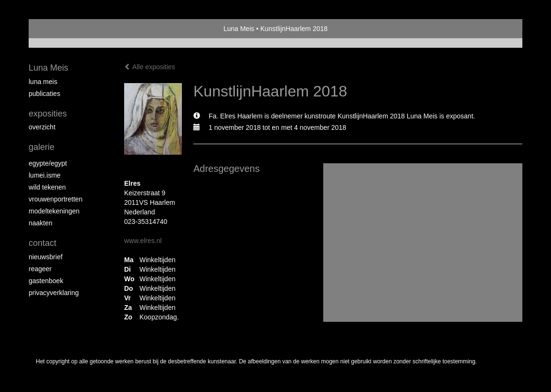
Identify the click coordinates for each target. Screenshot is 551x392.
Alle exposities (150, 67)
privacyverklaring (54, 293)
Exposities (48, 114)
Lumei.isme (45, 175)
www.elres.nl (143, 241)
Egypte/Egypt (48, 163)
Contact (42, 243)
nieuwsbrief (46, 257)
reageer (40, 269)
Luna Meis (239, 29)
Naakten (41, 223)
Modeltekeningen (54, 211)
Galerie (42, 147)
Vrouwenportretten (56, 199)
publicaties (44, 94)
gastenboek (46, 281)
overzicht (42, 127)
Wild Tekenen (47, 187)
